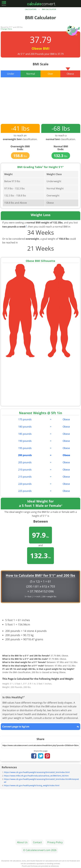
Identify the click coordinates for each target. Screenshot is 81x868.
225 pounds (25, 491)
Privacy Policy (55, 842)
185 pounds (25, 434)
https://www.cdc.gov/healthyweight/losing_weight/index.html (32, 785)
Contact (37, 842)
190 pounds (25, 441)
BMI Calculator (49, 9)
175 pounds (25, 419)
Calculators (31, 9)
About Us (22, 842)
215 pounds (25, 477)
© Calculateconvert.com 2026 (40, 850)
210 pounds (25, 470)
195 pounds (25, 448)
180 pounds (25, 427)
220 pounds (25, 484)
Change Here (6, 29)
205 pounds (25, 462)
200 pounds (25, 455)
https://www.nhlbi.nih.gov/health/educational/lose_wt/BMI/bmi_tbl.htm (36, 776)
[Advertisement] (40, 103)
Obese (66, 419)
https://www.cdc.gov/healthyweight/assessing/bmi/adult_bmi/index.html (37, 772)
